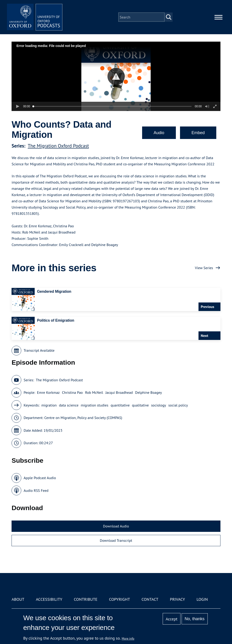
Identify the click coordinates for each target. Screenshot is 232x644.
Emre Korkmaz (48, 392)
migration (49, 405)
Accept (172, 619)
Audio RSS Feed (36, 490)
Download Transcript (116, 540)
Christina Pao (72, 392)
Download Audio (116, 526)
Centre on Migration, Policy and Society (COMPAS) (83, 418)
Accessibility (49, 599)
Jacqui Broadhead (119, 392)
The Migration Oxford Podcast (58, 146)
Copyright (120, 599)
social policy (178, 405)
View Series (204, 268)
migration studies (95, 405)
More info (128, 638)
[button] (116, 76)
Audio (159, 133)
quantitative (120, 405)
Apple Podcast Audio (40, 478)
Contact (150, 599)
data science (69, 405)
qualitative (140, 405)
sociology (159, 405)
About (18, 599)
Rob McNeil (94, 392)
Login (202, 599)
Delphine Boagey (149, 392)
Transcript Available (39, 350)
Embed (198, 133)
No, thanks (195, 619)
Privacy (177, 599)
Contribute (86, 599)
